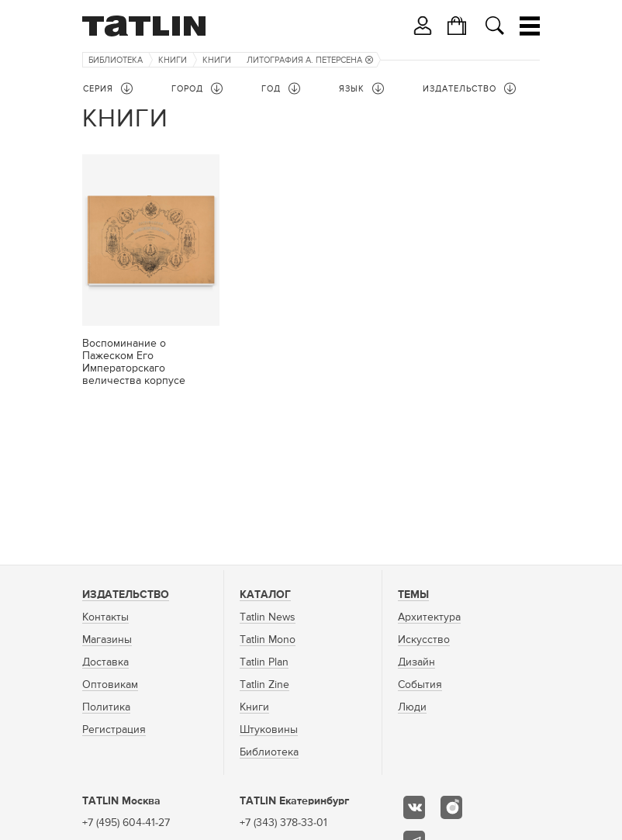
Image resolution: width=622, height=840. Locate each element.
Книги (173, 60)
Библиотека (116, 60)
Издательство (126, 595)
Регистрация (114, 730)
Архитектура (429, 617)
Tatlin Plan (264, 662)
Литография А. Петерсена (310, 60)
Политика (106, 707)
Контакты (105, 617)
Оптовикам (110, 685)
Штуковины (269, 730)
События (420, 685)
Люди (412, 707)
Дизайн (416, 662)
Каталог (265, 595)
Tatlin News (268, 617)
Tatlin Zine (264, 685)
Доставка (105, 662)
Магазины (107, 640)
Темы (413, 595)
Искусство (424, 640)
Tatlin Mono (268, 640)
